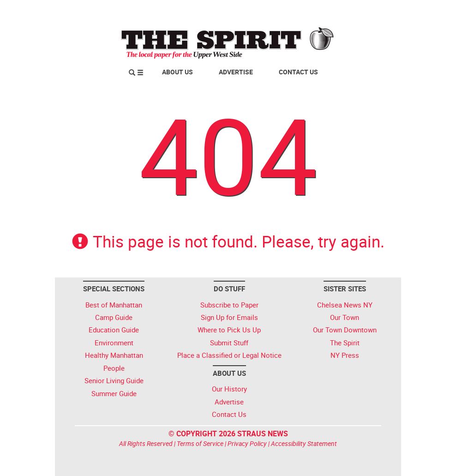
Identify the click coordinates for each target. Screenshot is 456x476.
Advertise (236, 72)
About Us (177, 72)
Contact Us (298, 72)
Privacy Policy (247, 443)
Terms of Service (200, 443)
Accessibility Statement (304, 443)
